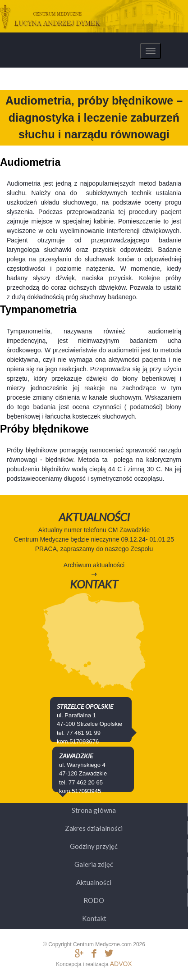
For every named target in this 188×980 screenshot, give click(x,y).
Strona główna (94, 810)
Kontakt (94, 918)
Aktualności (94, 882)
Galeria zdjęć (94, 864)
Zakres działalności (94, 828)
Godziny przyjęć (94, 846)
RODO (94, 900)
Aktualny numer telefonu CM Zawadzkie (94, 530)
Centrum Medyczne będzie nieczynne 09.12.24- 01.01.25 (94, 539)
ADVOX (121, 964)
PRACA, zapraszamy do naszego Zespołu (94, 549)
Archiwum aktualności (94, 565)
